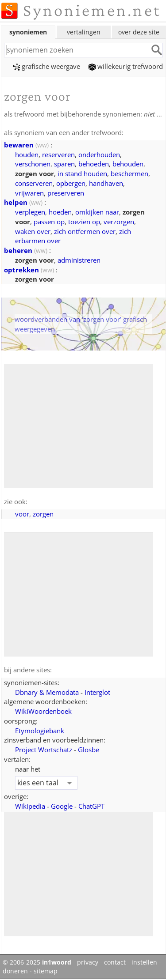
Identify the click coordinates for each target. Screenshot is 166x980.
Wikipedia (30, 806)
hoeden (60, 212)
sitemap (46, 971)
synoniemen (28, 32)
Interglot (97, 692)
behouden (128, 164)
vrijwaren (29, 193)
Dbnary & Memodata (47, 692)
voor (22, 514)
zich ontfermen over (85, 231)
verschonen (33, 164)
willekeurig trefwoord (126, 66)
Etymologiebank (40, 731)
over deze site (139, 32)
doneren (15, 971)
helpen (16, 202)
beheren (18, 250)
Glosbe (89, 750)
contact (115, 962)
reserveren (58, 155)
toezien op (84, 222)
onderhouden (99, 155)
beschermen (129, 173)
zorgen (43, 514)
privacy (88, 962)
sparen (64, 164)
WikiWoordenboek (43, 711)
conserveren (34, 183)
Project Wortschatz (44, 750)
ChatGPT (91, 806)
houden (27, 155)
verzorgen (119, 222)
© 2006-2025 (37, 962)
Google (62, 806)
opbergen (71, 183)
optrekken (21, 270)
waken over (33, 231)
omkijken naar (97, 212)
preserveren (66, 193)
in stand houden (82, 173)
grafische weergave (46, 66)
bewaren (19, 145)
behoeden (94, 164)
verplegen (30, 212)
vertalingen (84, 32)
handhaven (106, 183)
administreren (79, 260)
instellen (144, 962)
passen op (49, 222)
